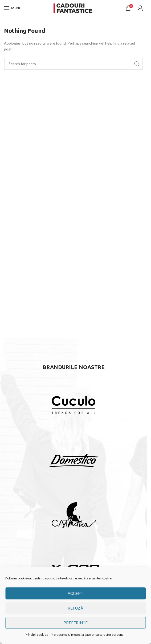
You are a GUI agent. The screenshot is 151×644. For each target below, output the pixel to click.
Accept (75, 593)
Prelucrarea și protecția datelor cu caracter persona (87, 635)
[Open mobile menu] (13, 8)
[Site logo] (74, 8)
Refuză (75, 608)
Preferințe (75, 623)
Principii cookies (36, 635)
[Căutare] (74, 64)
